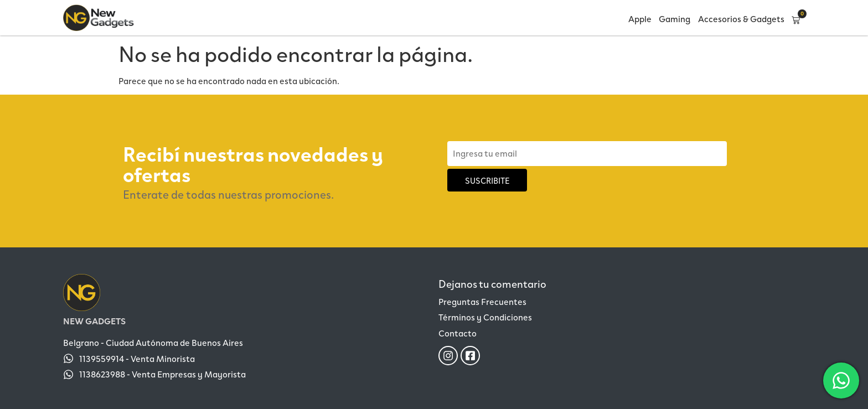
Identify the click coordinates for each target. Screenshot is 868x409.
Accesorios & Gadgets (741, 19)
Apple (640, 19)
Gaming (675, 19)
